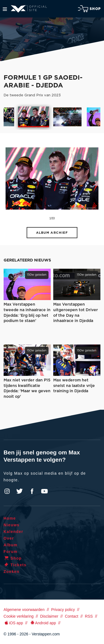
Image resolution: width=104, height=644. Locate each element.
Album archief (52, 233)
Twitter (20, 491)
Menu (5, 9)
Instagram (7, 491)
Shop (89, 9)
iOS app (13, 623)
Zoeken (12, 572)
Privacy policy (63, 610)
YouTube (44, 491)
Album (11, 545)
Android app (43, 623)
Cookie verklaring (19, 616)
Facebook (32, 491)
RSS (89, 616)
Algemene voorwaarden (24, 610)
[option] (34, 117)
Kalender (13, 532)
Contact (72, 616)
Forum (11, 552)
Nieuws (12, 525)
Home (10, 518)
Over (9, 538)
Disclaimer (49, 616)
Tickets (15, 565)
